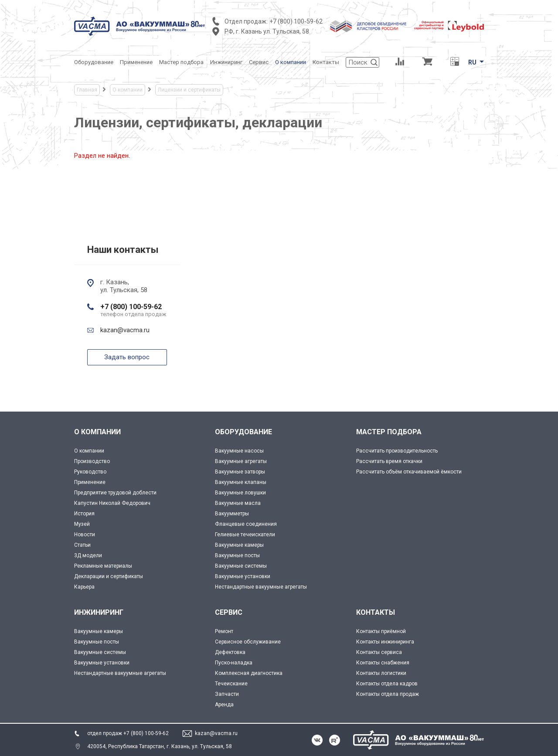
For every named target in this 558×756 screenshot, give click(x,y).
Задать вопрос (127, 357)
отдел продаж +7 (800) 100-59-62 (128, 733)
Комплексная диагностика (249, 673)
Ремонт (224, 631)
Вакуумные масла (238, 503)
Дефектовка (230, 652)
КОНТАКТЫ (376, 612)
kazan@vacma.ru (125, 330)
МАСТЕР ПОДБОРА (389, 432)
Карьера (84, 587)
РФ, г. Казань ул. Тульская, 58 (267, 31)
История (84, 514)
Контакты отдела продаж (388, 694)
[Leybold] (449, 26)
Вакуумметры (232, 514)
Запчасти (227, 694)
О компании (89, 451)
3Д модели (88, 555)
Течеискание (231, 684)
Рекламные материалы (103, 566)
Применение (90, 482)
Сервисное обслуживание (248, 642)
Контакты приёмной (381, 631)
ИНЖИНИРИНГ (99, 612)
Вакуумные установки (243, 576)
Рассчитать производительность (397, 451)
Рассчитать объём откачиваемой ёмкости (409, 472)
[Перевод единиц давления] (454, 62)
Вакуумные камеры (239, 545)
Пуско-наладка (234, 663)
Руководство (90, 472)
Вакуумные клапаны (241, 482)
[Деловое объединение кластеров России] (368, 26)
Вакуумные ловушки (240, 493)
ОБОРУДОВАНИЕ (243, 432)
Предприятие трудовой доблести (115, 493)
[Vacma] (139, 26)
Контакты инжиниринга (385, 642)
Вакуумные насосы (239, 451)
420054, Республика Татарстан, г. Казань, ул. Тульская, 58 (160, 746)
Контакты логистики (381, 673)
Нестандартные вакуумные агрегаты (261, 587)
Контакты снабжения (383, 663)
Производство (92, 461)
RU (472, 62)
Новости (85, 535)
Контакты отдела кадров (387, 684)
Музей (82, 524)
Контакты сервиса (379, 652)
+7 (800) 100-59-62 (296, 21)
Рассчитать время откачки (389, 461)
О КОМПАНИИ (97, 432)
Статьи (82, 545)
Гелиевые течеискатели (245, 535)
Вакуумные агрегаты (241, 461)
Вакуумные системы (241, 566)
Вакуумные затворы (240, 472)
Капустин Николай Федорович (112, 503)
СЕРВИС (229, 612)
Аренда (224, 705)
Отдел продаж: (246, 21)
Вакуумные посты (237, 555)
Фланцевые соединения (246, 524)
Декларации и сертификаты (109, 576)
